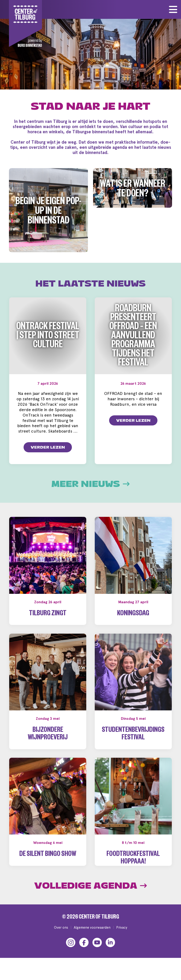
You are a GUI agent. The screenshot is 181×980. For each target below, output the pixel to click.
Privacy (122, 935)
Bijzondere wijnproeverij (48, 735)
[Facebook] (84, 950)
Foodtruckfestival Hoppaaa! (133, 859)
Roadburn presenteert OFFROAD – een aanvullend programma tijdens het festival (133, 337)
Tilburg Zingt (48, 614)
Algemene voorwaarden (92, 935)
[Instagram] (71, 950)
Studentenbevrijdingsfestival (133, 735)
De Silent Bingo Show (48, 855)
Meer (90, 484)
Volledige (90, 893)
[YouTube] (97, 950)
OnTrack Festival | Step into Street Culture (48, 337)
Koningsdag (133, 614)
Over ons (61, 935)
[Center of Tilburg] (25, 24)
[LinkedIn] (110, 950)
